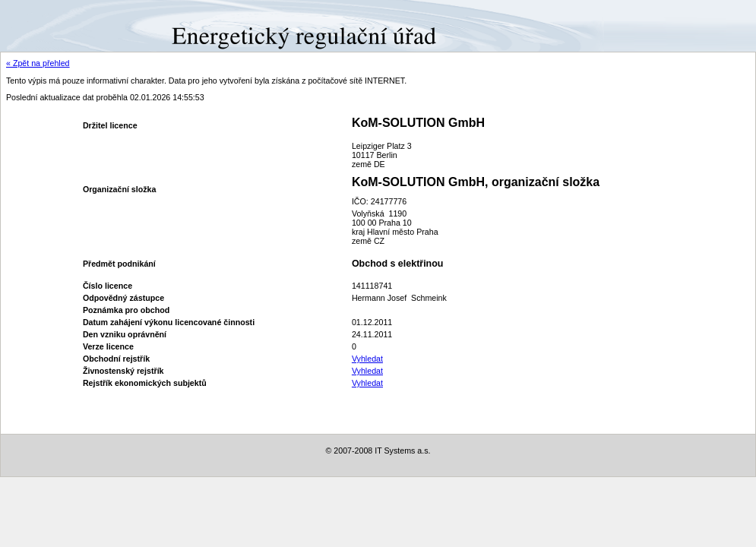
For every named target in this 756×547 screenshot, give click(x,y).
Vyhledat (367, 359)
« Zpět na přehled (38, 63)
